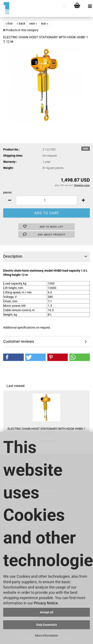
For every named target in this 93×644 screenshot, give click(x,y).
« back (21, 23)
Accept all (47, 612)
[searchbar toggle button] (64, 6)
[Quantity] (46, 200)
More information (46, 636)
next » (33, 23)
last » (45, 23)
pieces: (8, 192)
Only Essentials (46, 625)
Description (13, 256)
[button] (10, 200)
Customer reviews (19, 341)
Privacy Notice (46, 603)
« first (9, 23)
